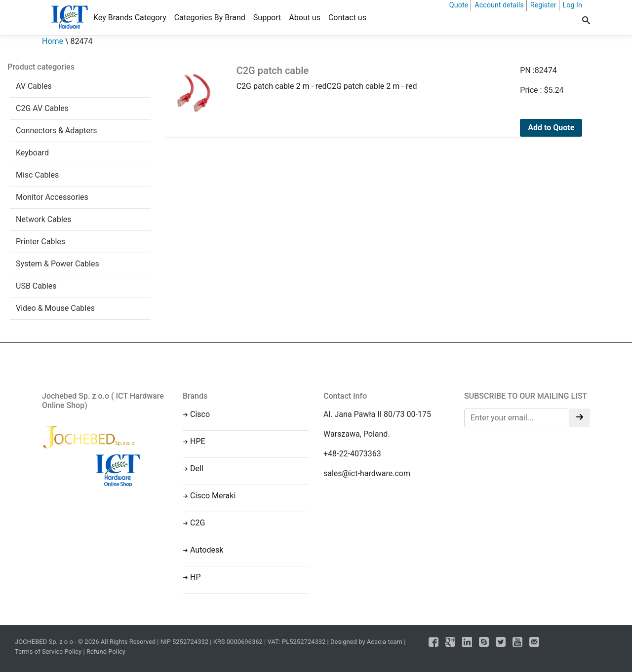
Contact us (347, 18)
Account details (499, 5)
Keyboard (32, 153)
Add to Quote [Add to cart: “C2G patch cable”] (551, 128)
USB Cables (36, 286)
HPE (198, 441)
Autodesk (207, 550)
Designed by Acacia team (366, 642)
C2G (197, 523)
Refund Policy (106, 652)
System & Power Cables (58, 264)
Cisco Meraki (213, 496)
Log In (573, 5)
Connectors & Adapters (56, 131)
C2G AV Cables (42, 108)
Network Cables (44, 219)
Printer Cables (40, 242)
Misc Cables (37, 175)
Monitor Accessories (52, 197)
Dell (197, 468)
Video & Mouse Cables (55, 308)
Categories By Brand (210, 18)
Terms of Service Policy (48, 652)
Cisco (200, 414)
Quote (459, 5)
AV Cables (34, 86)
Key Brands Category (130, 18)
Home (53, 41)
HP (196, 577)
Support (267, 18)
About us (305, 18)
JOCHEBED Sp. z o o (45, 642)
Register (543, 5)
